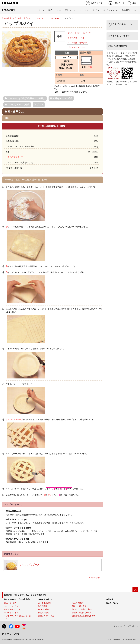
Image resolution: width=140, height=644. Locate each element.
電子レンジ (28, 18)
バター (83, 38)
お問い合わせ (133, 626)
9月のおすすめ (74, 33)
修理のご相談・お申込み (82, 613)
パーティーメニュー (76, 47)
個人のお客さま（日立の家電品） (17, 599)
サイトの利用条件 (114, 639)
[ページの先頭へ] (135, 589)
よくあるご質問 (44, 603)
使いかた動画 (43, 609)
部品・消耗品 (43, 613)
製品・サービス (10, 603)
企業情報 (110, 599)
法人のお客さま (112, 603)
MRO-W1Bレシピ (56, 18)
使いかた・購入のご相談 (82, 609)
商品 (20, 18)
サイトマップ (119, 626)
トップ (42, 10)
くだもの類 (72, 38)
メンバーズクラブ (92, 10)
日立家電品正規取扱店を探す (84, 616)
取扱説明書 (43, 606)
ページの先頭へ (95, 578)
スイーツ (87, 33)
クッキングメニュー (41, 18)
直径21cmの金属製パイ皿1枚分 (52, 126)
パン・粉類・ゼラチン (77, 43)
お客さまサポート (45, 599)
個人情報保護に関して (130, 639)
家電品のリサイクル (46, 616)
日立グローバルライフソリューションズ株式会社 (25, 595)
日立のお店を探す (79, 606)
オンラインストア (110, 10)
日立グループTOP (11, 634)
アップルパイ (19, 24)
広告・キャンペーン (12, 609)
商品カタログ (77, 603)
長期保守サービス (129, 10)
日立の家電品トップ (9, 18)
